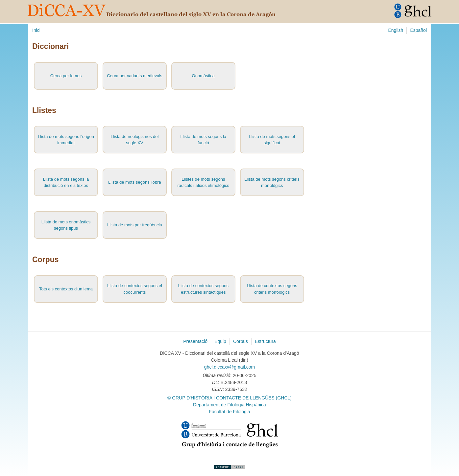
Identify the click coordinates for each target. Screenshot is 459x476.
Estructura (265, 341)
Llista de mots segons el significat (272, 140)
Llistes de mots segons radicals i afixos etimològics (204, 182)
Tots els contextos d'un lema (66, 289)
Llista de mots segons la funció (203, 140)
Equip (220, 341)
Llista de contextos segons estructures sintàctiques (203, 289)
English (396, 30)
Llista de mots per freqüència (135, 225)
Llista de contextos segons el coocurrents (135, 289)
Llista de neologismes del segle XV (134, 140)
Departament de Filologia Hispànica (229, 405)
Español (418, 30)
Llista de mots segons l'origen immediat (66, 140)
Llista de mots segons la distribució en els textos (66, 182)
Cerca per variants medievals (134, 76)
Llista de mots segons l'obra (135, 182)
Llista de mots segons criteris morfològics (272, 182)
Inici (36, 30)
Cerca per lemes (66, 76)
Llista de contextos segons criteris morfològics (272, 289)
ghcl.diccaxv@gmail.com (229, 367)
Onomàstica (203, 76)
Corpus (241, 341)
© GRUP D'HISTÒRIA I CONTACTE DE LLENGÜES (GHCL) (229, 398)
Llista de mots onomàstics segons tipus (66, 225)
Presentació (195, 341)
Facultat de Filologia (229, 412)
